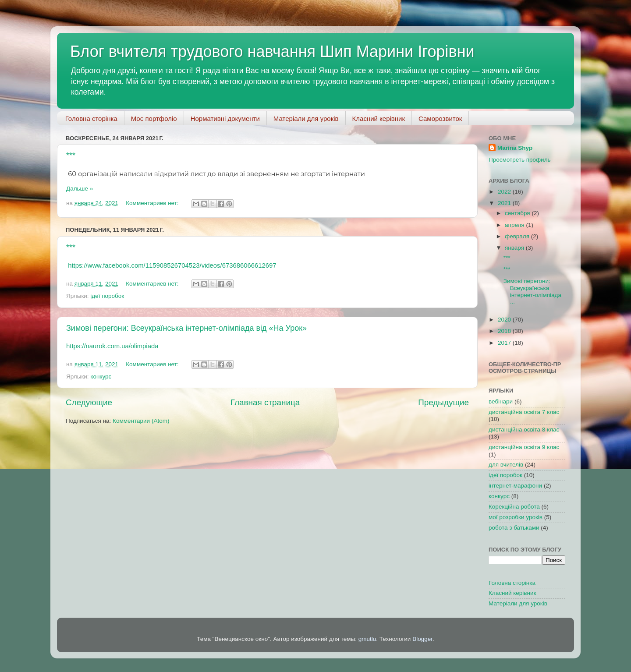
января (515, 248)
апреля (515, 225)
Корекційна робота (514, 507)
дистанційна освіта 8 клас (524, 430)
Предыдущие (443, 402)
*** (71, 156)
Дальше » (80, 189)
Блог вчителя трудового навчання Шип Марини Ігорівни (272, 51)
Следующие (89, 402)
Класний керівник (379, 118)
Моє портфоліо (154, 118)
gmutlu (367, 639)
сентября (518, 213)
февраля (518, 236)
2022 (505, 192)
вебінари (501, 401)
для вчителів (506, 465)
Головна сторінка (91, 118)
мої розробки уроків (516, 517)
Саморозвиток (440, 118)
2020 (505, 320)
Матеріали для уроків (306, 118)
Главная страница (265, 402)
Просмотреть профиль (520, 160)
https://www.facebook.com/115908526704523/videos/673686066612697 (172, 265)
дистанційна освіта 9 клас (524, 447)
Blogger (422, 639)
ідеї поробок (107, 296)
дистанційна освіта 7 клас (524, 412)
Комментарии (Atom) (141, 421)
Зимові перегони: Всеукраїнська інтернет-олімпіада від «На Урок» (186, 328)
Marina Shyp (515, 148)
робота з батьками (514, 528)
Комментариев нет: (153, 203)
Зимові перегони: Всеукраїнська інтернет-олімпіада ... (532, 292)
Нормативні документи (225, 118)
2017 (505, 343)
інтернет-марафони (515, 486)
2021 (505, 203)
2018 (505, 331)
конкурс (101, 377)
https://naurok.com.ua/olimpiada (112, 346)
